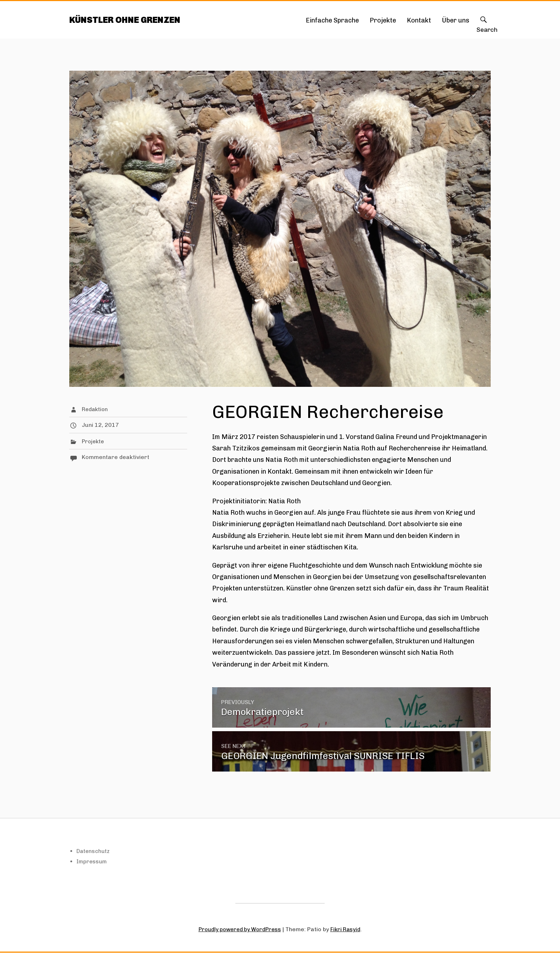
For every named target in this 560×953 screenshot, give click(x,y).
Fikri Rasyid (348, 930)
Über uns (456, 20)
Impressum (92, 862)
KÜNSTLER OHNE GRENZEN (128, 20)
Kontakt (419, 20)
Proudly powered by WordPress (239, 930)
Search (484, 27)
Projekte (383, 20)
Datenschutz (94, 851)
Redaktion (96, 410)
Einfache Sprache (332, 20)
